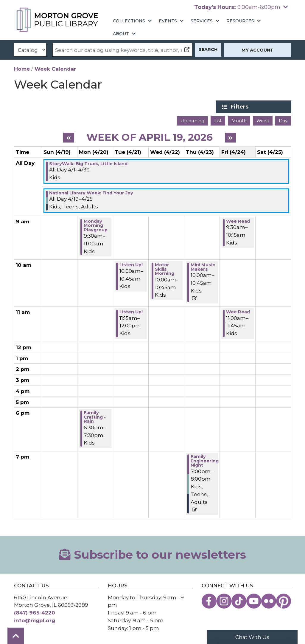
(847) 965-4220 (35, 613)
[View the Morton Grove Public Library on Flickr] (269, 601)
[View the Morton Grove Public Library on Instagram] (224, 601)
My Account (257, 50)
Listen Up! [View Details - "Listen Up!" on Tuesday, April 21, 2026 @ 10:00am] (131, 265)
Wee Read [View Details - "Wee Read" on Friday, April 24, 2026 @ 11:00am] (238, 312)
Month (239, 121)
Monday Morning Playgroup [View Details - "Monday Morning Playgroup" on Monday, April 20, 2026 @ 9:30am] (96, 225)
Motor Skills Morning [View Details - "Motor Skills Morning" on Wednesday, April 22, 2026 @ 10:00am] (165, 269)
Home (22, 69)
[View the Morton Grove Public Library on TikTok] (239, 601)
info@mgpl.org (35, 620)
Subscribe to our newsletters (152, 555)
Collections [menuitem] (129, 21)
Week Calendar (55, 69)
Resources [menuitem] (240, 21)
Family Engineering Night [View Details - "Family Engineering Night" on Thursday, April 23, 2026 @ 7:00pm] (205, 461)
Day (283, 121)
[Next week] (230, 137)
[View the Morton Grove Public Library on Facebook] (209, 601)
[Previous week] (69, 137)
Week (263, 121)
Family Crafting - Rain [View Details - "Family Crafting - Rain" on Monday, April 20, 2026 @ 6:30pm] (95, 417)
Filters (247, 107)
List (218, 121)
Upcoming (192, 121)
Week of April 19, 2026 (150, 137)
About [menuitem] (121, 34)
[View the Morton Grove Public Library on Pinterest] (284, 601)
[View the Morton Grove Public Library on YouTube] (254, 601)
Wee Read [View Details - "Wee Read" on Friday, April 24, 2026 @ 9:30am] (238, 221)
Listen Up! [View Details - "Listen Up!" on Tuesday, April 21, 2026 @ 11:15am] (131, 312)
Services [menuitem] (202, 21)
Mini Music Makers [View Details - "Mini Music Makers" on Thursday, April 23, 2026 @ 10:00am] (203, 267)
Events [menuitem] (168, 21)
